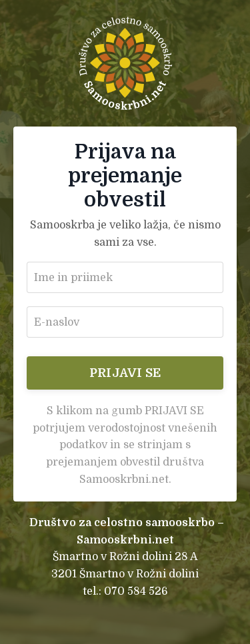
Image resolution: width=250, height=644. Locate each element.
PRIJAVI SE (125, 373)
